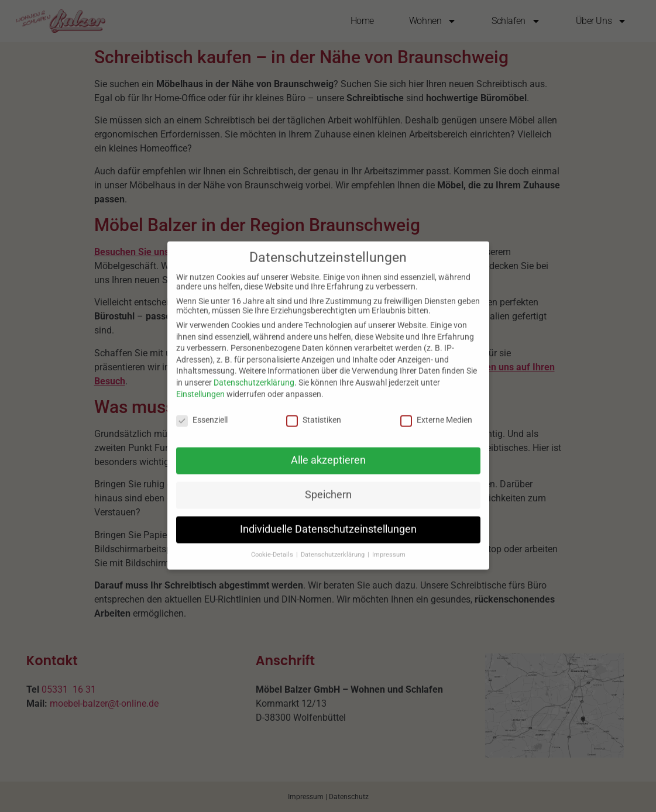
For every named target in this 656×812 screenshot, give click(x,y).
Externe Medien (436, 410)
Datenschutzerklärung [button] (334, 544)
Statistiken (314, 410)
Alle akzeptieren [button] (328, 450)
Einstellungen (200, 383)
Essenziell (202, 410)
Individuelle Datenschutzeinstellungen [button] (328, 519)
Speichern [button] (328, 484)
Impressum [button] (389, 544)
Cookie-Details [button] (273, 544)
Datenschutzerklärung (254, 372)
